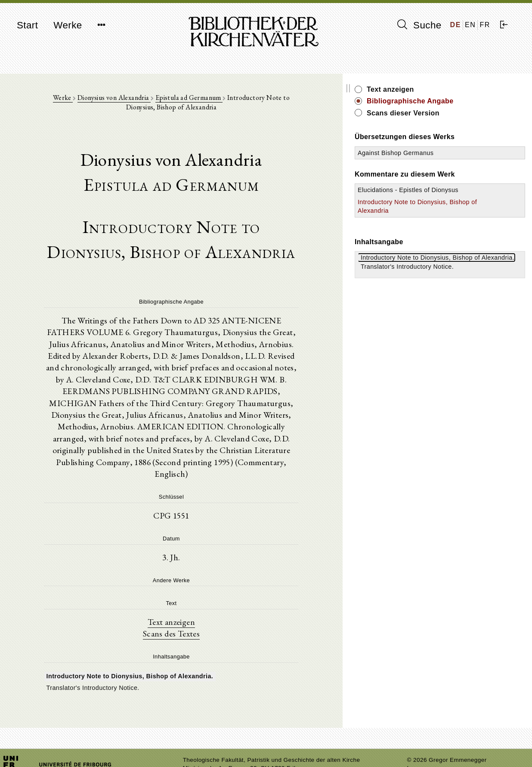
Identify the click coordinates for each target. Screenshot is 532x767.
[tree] (199, 652)
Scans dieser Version (460, 113)
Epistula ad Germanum (187, 100)
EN (470, 25)
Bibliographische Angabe (467, 101)
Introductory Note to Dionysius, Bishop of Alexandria (444, 219)
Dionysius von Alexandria (112, 100)
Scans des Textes (199, 604)
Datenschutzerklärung (437, 747)
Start (27, 25)
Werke (68, 25)
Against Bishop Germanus (452, 153)
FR (485, 25)
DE (456, 25)
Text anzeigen (199, 592)
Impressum (422, 739)
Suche (419, 25)
